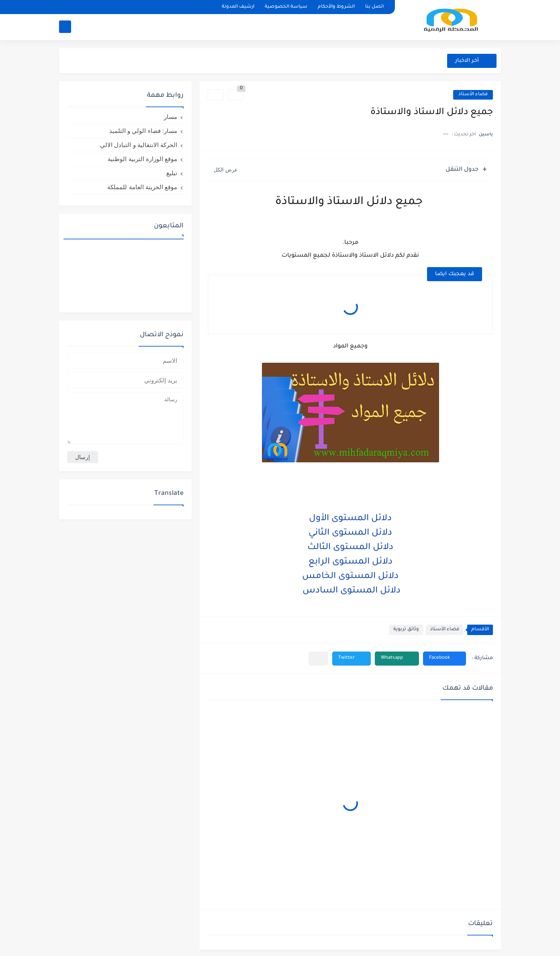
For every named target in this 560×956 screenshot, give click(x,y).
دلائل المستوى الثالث (350, 548)
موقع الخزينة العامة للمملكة (142, 187)
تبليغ (172, 173)
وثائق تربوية (406, 630)
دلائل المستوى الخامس (350, 577)
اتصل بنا (374, 7)
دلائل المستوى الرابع (351, 562)
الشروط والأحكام (336, 7)
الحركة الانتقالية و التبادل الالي (139, 145)
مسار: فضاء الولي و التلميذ (143, 131)
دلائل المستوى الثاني (350, 533)
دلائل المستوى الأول (350, 519)
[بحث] (65, 27)
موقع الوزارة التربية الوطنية (142, 159)
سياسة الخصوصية (286, 7)
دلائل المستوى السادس (350, 591)
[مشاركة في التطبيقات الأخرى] (318, 659)
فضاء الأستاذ (473, 95)
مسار (171, 117)
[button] (445, 659)
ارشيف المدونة (238, 7)
